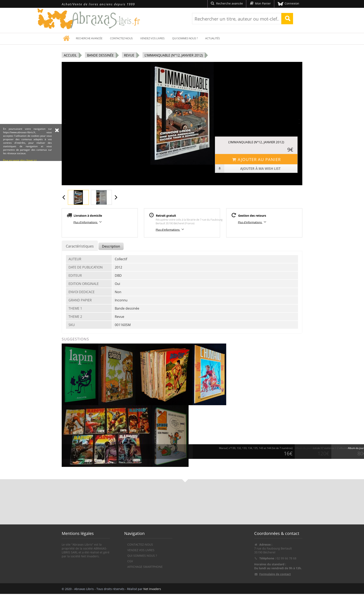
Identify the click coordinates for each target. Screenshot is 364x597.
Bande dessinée (100, 55)
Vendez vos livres (152, 38)
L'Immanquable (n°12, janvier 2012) (174, 55)
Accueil (70, 55)
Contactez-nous (121, 38)
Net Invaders (152, 589)
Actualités (213, 38)
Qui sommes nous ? (185, 38)
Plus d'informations (88, 222)
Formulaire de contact (275, 574)
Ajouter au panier (256, 159)
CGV (130, 561)
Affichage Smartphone (145, 567)
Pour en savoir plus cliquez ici (20, 186)
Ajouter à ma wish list (248, 169)
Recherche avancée (89, 38)
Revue (129, 55)
